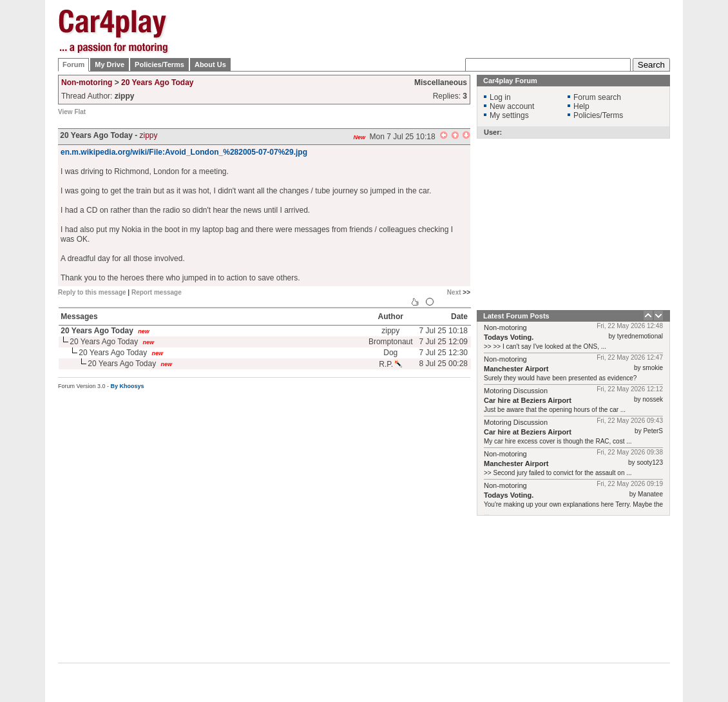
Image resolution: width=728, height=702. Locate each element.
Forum (73, 64)
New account (512, 106)
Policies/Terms (159, 64)
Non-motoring (87, 83)
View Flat (72, 112)
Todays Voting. (509, 337)
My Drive (110, 64)
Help (581, 106)
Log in (500, 97)
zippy (149, 135)
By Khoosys (128, 386)
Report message (157, 292)
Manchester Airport (516, 369)
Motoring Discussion (516, 391)
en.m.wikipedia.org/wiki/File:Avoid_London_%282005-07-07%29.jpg (184, 152)
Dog (390, 353)
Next (454, 292)
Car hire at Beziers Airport (528, 400)
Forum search (597, 97)
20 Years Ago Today (158, 83)
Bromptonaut (391, 342)
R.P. (390, 364)
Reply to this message (92, 292)
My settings (509, 115)
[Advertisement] (436, 40)
